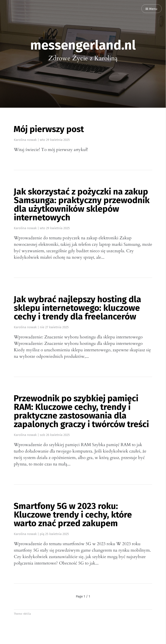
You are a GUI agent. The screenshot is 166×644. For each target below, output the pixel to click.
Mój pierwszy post (49, 129)
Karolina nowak (25, 140)
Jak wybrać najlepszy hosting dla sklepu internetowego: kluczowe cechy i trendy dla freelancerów (77, 308)
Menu (151, 9)
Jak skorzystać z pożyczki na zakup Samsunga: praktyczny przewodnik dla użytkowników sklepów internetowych (82, 205)
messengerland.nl (83, 45)
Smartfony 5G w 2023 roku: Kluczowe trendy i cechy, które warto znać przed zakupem (73, 515)
